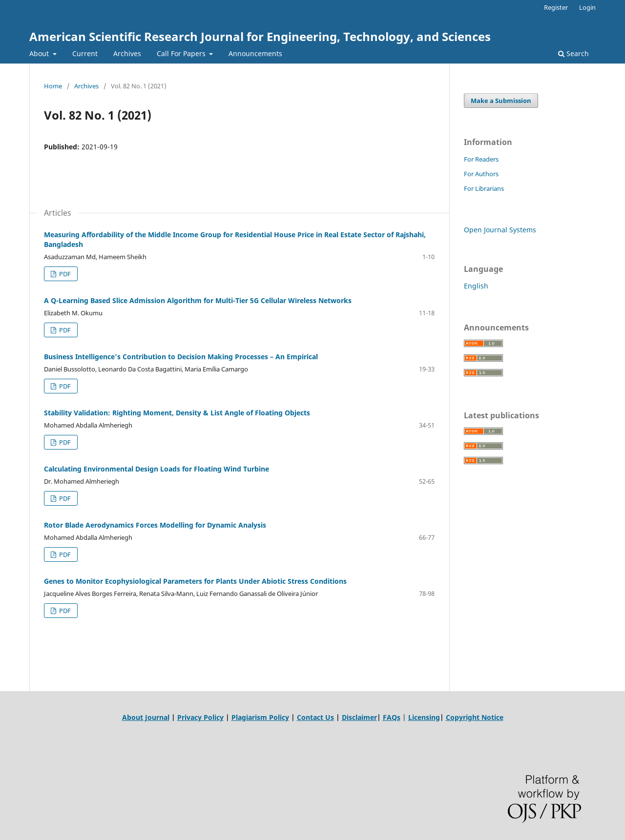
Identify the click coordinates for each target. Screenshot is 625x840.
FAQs (392, 717)
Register (556, 7)
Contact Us (315, 717)
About (40, 53)
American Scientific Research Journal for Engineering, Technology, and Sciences (260, 36)
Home (53, 86)
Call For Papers (182, 53)
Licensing (424, 717)
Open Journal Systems (500, 230)
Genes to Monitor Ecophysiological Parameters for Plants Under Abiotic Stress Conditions (195, 581)
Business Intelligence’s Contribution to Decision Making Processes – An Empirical (181, 357)
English (476, 286)
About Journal (146, 717)
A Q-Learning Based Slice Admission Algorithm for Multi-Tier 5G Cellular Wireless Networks (198, 300)
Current (85, 53)
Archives (127, 53)
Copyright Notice (475, 717)
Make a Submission (501, 101)
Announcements (255, 53)
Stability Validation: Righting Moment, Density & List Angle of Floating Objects (177, 413)
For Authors (481, 174)
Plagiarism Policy (260, 717)
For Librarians (484, 188)
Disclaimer (359, 717)
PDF (64, 274)
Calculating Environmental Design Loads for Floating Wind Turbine (156, 469)
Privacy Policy (200, 717)
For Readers (481, 159)
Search (573, 53)
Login (587, 7)
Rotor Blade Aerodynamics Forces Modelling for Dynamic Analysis (155, 525)
